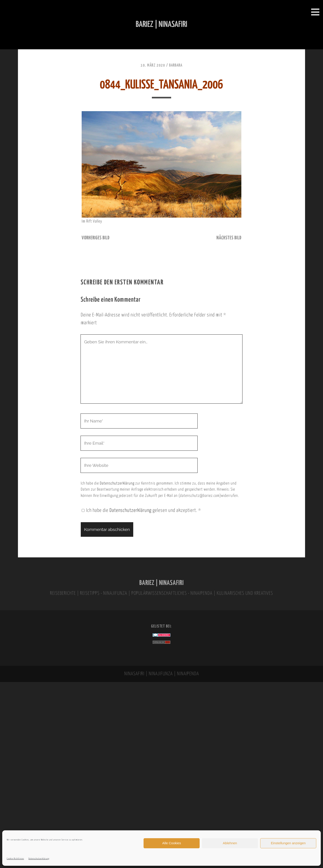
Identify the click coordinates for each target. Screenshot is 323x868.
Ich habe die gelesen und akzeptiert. (141, 511)
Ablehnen (230, 843)
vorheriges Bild (96, 238)
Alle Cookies (171, 843)
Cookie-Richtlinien (15, 859)
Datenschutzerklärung (39, 859)
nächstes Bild (229, 238)
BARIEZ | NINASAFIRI (161, 583)
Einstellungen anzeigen (288, 843)
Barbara (176, 65)
